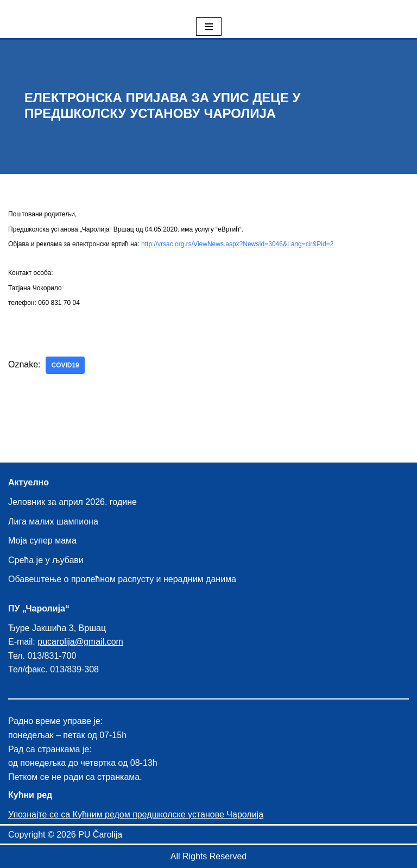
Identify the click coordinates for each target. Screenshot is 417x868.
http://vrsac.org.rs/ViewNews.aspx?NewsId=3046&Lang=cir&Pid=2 (237, 244)
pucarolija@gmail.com (80, 642)
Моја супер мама (42, 541)
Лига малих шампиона (53, 522)
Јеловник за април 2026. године (72, 502)
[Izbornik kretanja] (209, 27)
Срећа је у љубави (46, 560)
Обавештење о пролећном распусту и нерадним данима (122, 580)
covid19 (65, 366)
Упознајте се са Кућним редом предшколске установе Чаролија (136, 814)
